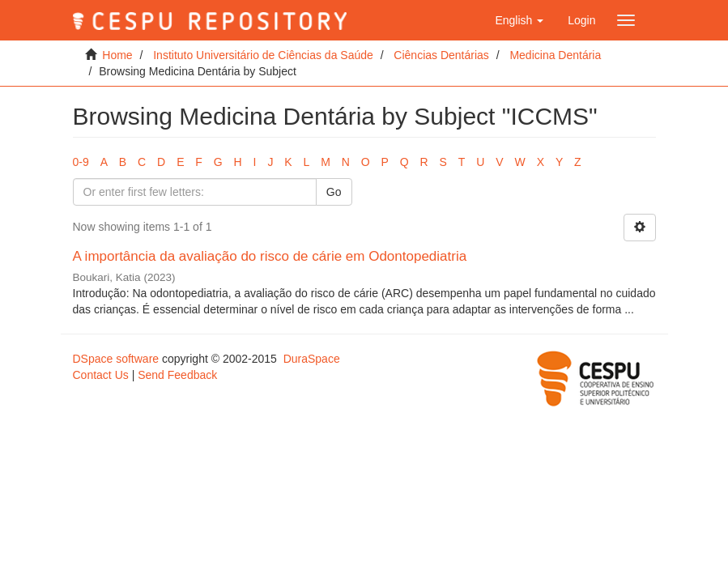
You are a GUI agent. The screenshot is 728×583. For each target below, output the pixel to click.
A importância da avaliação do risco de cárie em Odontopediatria (270, 256)
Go (334, 192)
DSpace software (116, 359)
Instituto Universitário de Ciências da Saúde (263, 55)
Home (117, 55)
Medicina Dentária (555, 55)
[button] (519, 20)
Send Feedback (177, 375)
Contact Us (101, 375)
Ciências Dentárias (441, 55)
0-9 (81, 162)
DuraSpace (312, 359)
